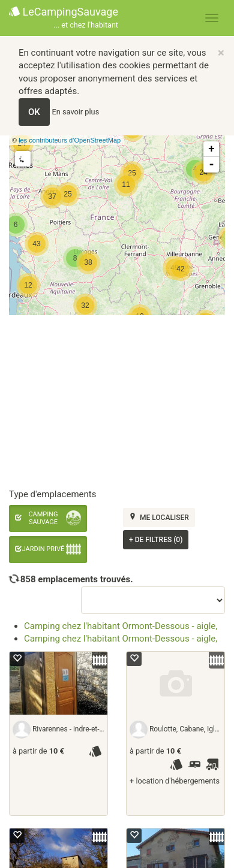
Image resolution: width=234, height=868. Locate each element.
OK (34, 112)
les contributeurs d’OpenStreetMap (70, 140)
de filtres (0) (156, 540)
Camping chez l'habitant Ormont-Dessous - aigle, (121, 626)
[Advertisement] (112, 402)
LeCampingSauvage (64, 18)
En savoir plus (76, 112)
